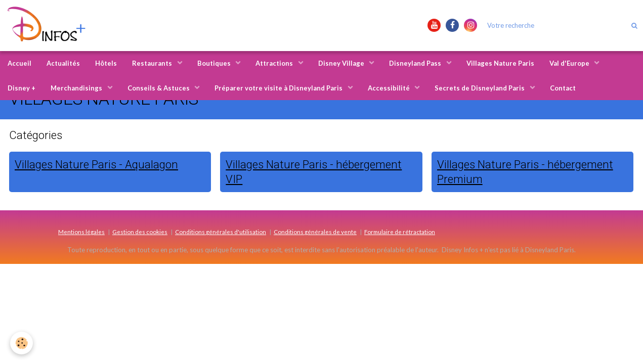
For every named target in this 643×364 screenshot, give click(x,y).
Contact (563, 88)
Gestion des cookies (140, 232)
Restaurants (153, 63)
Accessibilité (390, 88)
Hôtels (106, 63)
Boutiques (215, 63)
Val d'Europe (570, 63)
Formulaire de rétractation (400, 232)
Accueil (19, 63)
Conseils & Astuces (159, 88)
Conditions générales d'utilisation (221, 232)
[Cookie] (22, 343)
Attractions (275, 63)
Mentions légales (81, 232)
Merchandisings (77, 88)
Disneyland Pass (416, 63)
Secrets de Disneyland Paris (480, 88)
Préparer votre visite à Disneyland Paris (279, 88)
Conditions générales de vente (315, 232)
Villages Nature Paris (500, 63)
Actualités (63, 63)
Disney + (22, 88)
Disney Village (342, 63)
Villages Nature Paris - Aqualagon (96, 164)
